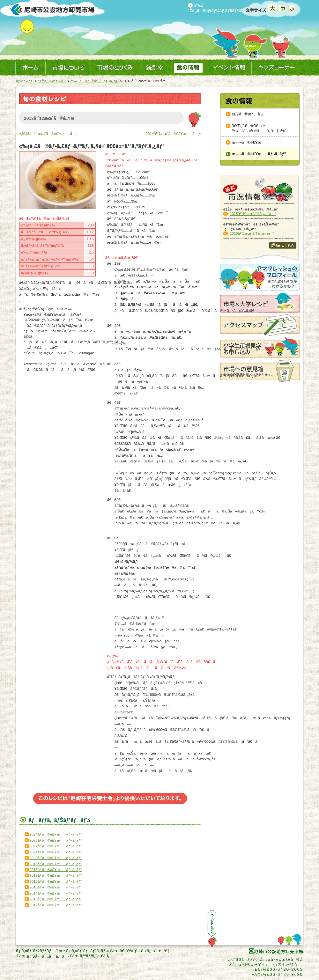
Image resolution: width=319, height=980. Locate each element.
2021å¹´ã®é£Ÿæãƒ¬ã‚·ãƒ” (56, 852)
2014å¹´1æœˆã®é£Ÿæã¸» (173, 134)
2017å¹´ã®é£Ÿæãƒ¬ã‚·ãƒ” (56, 875)
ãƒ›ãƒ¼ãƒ (25, 81)
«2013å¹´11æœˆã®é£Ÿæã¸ (48, 134)
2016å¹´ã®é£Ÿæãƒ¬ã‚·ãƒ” (56, 881)
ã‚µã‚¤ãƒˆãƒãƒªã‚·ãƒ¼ (87, 951)
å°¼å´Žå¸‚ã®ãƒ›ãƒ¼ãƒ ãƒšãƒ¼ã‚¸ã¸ (220, 8)
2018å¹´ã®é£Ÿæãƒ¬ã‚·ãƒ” (56, 870)
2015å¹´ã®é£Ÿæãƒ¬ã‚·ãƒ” (56, 887)
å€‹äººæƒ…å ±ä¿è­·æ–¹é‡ (146, 951)
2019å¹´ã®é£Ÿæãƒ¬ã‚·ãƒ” (56, 864)
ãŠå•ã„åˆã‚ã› (48, 956)
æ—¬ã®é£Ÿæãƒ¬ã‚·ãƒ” (95, 81)
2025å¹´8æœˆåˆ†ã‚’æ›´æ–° (252, 233)
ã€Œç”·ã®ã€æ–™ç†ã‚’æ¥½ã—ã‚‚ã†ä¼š (259, 128)
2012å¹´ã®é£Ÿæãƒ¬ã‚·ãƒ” (56, 905)
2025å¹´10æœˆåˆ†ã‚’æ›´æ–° (253, 214)
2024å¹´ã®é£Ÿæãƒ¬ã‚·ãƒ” (56, 834)
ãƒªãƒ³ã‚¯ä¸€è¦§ (94, 956)
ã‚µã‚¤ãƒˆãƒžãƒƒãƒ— (36, 951)
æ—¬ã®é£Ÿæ (250, 142)
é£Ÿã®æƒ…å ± (52, 81)
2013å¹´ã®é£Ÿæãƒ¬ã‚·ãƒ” (56, 899)
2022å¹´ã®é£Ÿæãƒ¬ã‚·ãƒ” (56, 846)
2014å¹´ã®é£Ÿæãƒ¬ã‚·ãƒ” (56, 893)
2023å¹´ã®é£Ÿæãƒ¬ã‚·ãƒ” (56, 840)
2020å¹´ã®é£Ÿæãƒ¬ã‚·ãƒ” (56, 858)
